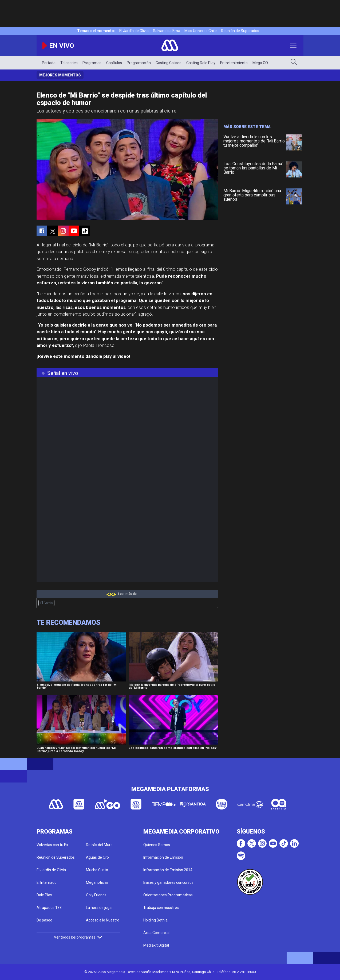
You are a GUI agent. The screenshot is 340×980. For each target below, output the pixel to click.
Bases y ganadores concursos (168, 882)
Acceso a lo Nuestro (103, 920)
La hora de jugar (99, 908)
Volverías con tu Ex (52, 845)
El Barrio (46, 603)
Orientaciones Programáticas (168, 895)
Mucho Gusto (97, 870)
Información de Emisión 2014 (168, 870)
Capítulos (114, 63)
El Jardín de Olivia (134, 31)
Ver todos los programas (78, 937)
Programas (92, 63)
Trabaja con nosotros (161, 908)
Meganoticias (97, 882)
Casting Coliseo (169, 63)
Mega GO (260, 63)
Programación (139, 63)
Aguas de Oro (97, 857)
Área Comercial (156, 933)
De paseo (44, 920)
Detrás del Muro (99, 845)
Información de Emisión (163, 857)
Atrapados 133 (49, 908)
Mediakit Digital (156, 945)
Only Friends (96, 895)
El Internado (47, 882)
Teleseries (69, 63)
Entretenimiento (234, 63)
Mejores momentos (60, 75)
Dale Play (44, 895)
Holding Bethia (155, 920)
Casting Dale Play (201, 63)
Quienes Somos (157, 845)
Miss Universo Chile (201, 31)
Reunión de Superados (240, 31)
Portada (49, 63)
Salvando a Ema (167, 31)
